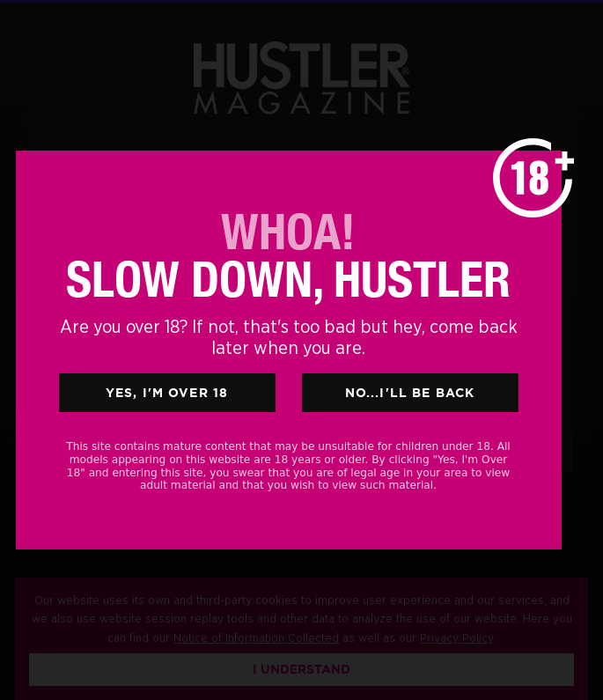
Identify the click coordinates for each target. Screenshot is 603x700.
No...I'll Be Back (410, 393)
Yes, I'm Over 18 (167, 393)
